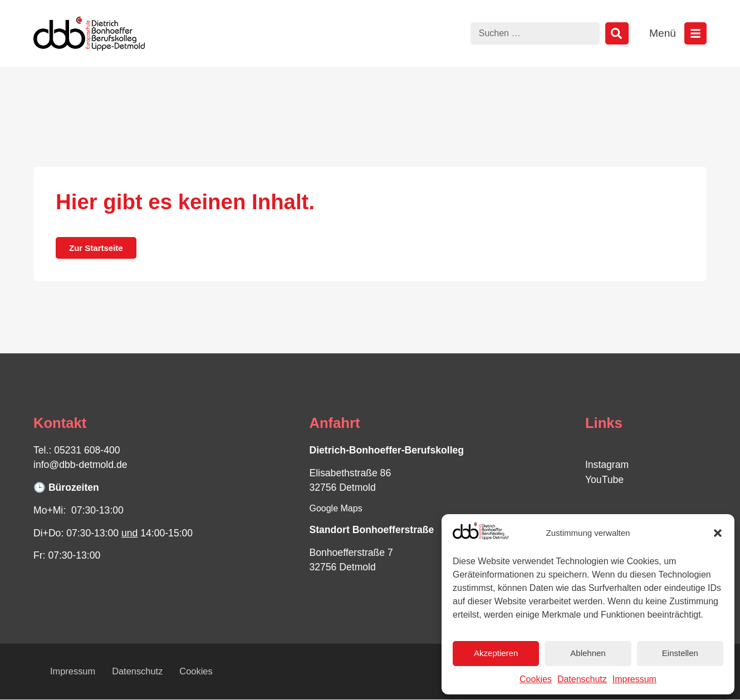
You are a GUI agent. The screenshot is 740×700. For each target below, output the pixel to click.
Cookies (536, 679)
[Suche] (617, 33)
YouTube (604, 480)
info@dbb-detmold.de (80, 465)
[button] (718, 533)
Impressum (634, 679)
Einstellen (680, 653)
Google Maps (335, 508)
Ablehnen (588, 653)
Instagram (607, 465)
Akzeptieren (496, 653)
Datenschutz (582, 679)
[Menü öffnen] (695, 33)
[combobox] (535, 33)
